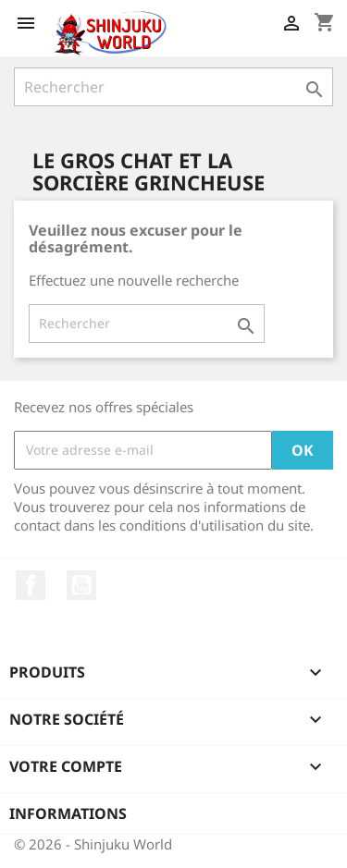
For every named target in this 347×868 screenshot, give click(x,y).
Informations (68, 813)
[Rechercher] (173, 87)
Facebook (31, 585)
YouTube (81, 585)
